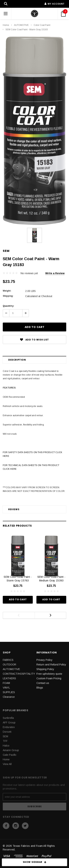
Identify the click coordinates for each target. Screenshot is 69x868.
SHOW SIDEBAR (35, 862)
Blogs (40, 688)
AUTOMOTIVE (21, 25)
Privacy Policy (44, 660)
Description (17, 360)
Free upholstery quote (49, 674)
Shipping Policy (45, 669)
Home (6, 25)
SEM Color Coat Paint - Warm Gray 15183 (27, 30)
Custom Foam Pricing (49, 678)
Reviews (14, 509)
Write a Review (55, 273)
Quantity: (8, 306)
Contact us (43, 683)
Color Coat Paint (42, 25)
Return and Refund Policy (51, 665)
